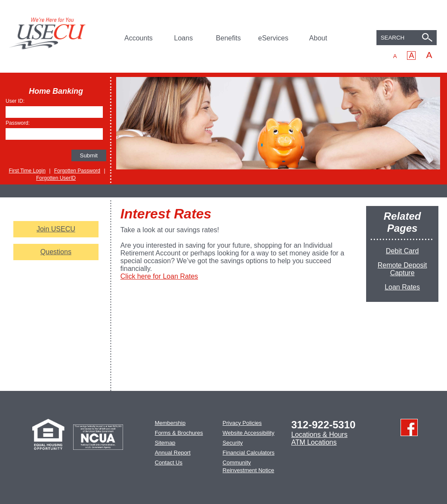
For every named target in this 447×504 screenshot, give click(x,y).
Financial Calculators (248, 453)
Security (233, 443)
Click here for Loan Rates (159, 276)
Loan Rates (402, 287)
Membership (170, 423)
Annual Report (173, 453)
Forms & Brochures (179, 433)
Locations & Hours (319, 435)
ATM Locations (314, 442)
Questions (56, 252)
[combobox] (407, 38)
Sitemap (165, 443)
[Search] (429, 38)
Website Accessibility (248, 433)
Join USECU (56, 229)
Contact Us (169, 463)
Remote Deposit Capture (402, 269)
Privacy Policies (242, 423)
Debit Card (402, 251)
